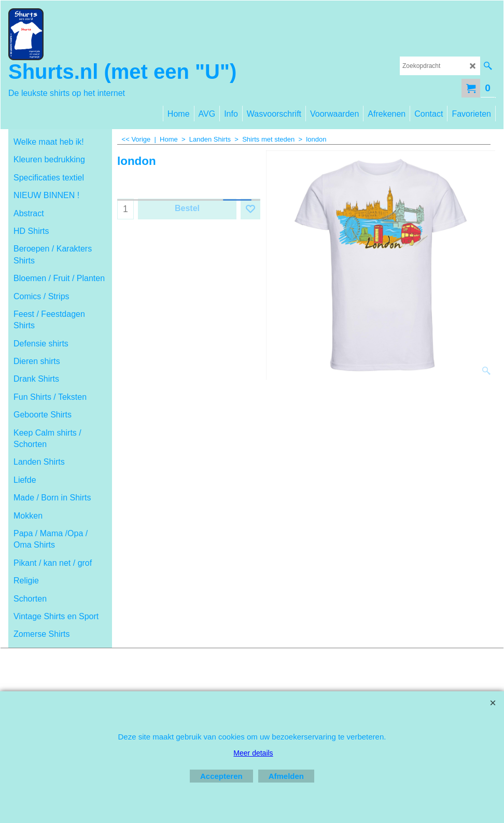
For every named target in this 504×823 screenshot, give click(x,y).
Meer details (253, 753)
